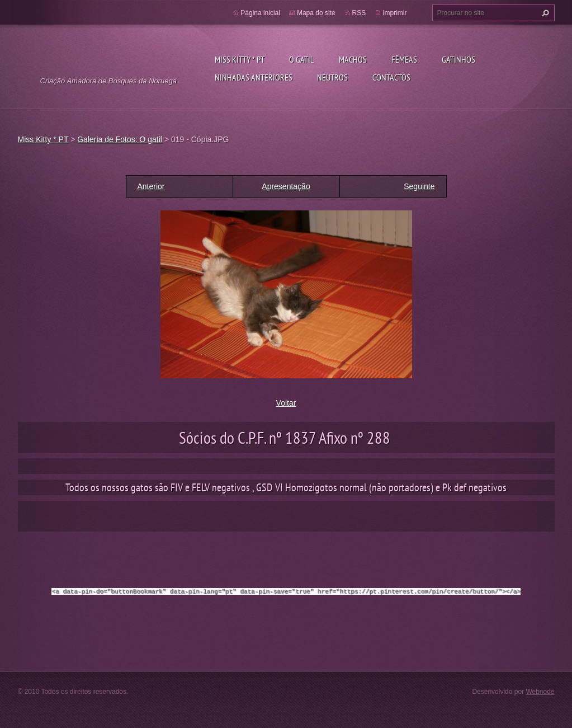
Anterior (151, 186)
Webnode (540, 691)
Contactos (391, 77)
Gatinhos (458, 59)
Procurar (544, 13)
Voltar (286, 403)
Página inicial (260, 13)
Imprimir (394, 13)
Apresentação (286, 186)
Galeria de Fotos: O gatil (120, 139)
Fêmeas (404, 59)
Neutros (332, 77)
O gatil (302, 59)
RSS (359, 13)
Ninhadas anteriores (254, 77)
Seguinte (419, 186)
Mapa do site (316, 13)
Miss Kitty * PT (240, 59)
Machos (353, 59)
